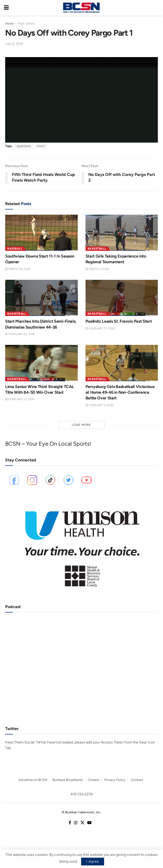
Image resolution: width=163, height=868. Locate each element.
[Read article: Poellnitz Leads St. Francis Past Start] (122, 298)
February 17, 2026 (100, 328)
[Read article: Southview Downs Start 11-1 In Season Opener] (41, 233)
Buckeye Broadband (68, 780)
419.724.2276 (82, 794)
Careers (94, 780)
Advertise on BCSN (33, 780)
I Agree (93, 861)
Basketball (97, 249)
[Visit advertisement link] (81, 546)
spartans (24, 146)
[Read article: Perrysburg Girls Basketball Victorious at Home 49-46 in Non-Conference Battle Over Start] (122, 363)
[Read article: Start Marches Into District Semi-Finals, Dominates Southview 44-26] (41, 298)
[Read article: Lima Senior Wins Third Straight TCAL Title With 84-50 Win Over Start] (41, 363)
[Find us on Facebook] (70, 823)
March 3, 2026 (97, 269)
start (41, 146)
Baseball (15, 249)
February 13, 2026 (20, 399)
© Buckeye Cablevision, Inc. (81, 812)
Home (9, 24)
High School (26, 24)
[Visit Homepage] (81, 8)
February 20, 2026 (20, 334)
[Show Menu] (6, 8)
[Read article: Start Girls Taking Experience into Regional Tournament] (122, 233)
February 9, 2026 (99, 405)
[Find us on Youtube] (89, 823)
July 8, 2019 (14, 44)
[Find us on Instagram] (76, 823)
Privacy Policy (115, 780)
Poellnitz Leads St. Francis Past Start (119, 321)
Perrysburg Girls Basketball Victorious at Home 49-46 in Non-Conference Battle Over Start (120, 392)
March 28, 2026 (18, 269)
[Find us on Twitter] (82, 823)
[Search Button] (157, 8)
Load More (81, 425)
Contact (137, 780)
